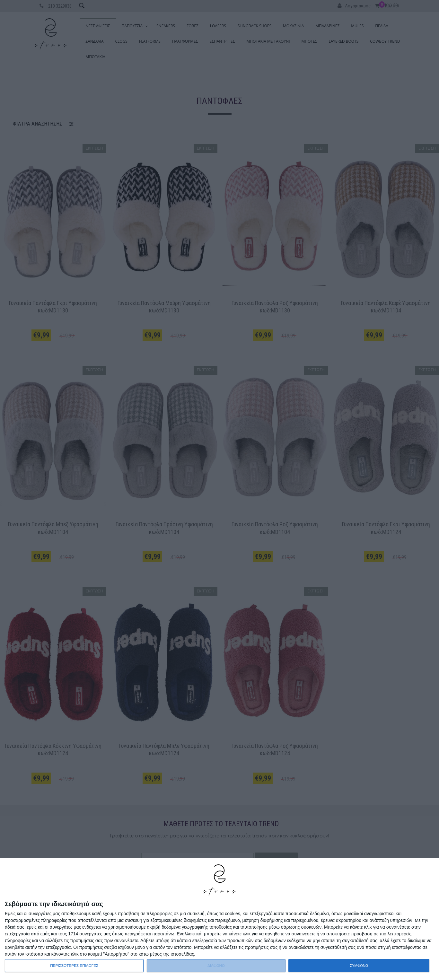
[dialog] (219, 919)
